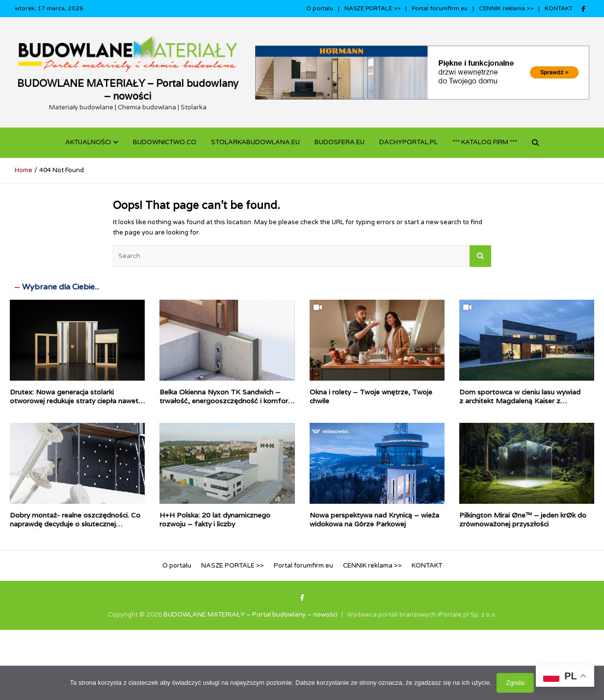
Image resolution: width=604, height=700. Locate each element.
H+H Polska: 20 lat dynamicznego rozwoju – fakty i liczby (215, 519)
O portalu (320, 8)
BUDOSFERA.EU (340, 142)
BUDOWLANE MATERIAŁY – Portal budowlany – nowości (128, 90)
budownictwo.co (165, 142)
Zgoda (515, 683)
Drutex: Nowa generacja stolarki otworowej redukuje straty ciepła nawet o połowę (77, 401)
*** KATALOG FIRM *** (485, 142)
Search (480, 256)
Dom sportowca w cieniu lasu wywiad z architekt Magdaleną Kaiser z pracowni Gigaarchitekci (520, 401)
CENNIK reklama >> (506, 8)
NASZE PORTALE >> (372, 8)
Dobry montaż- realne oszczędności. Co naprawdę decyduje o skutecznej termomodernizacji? (75, 524)
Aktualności (88, 142)
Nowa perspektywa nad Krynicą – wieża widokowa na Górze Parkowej (374, 519)
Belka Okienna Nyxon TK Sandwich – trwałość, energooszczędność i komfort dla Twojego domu (225, 401)
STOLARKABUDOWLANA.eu (255, 142)
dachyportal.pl (408, 142)
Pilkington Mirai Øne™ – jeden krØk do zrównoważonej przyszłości (523, 519)
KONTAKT (559, 8)
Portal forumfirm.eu (440, 8)
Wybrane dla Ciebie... (61, 287)
